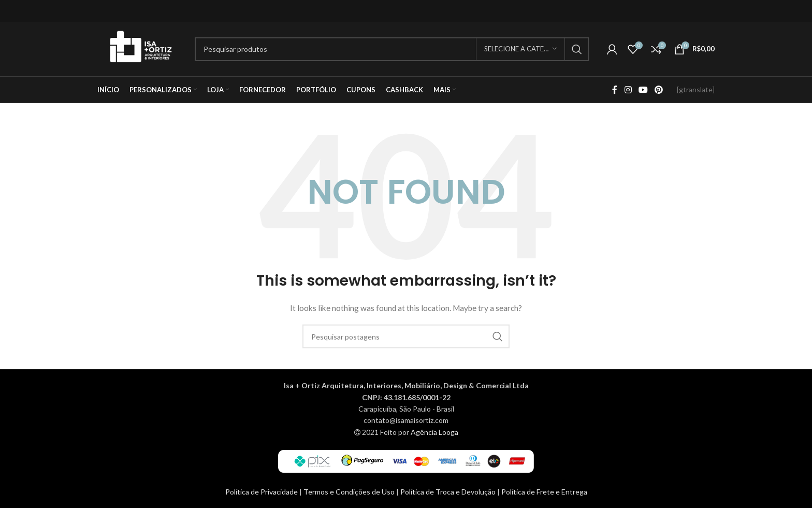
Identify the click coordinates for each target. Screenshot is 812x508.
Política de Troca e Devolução (449, 492)
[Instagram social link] (628, 90)
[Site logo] (141, 48)
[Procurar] (392, 49)
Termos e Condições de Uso (350, 492)
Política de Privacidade (262, 492)
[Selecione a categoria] (520, 49)
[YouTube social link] (643, 90)
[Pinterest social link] (659, 90)
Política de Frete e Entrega (544, 492)
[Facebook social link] (615, 90)
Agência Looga (434, 432)
